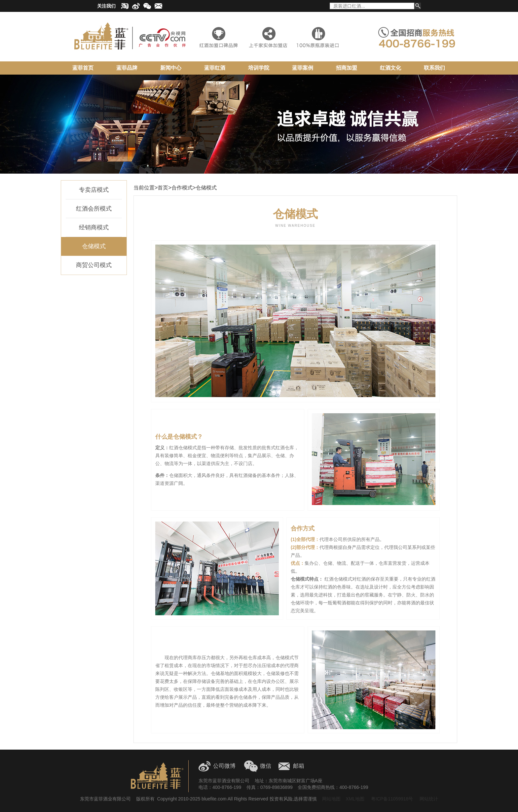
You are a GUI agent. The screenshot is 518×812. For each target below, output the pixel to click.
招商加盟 (347, 68)
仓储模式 (94, 246)
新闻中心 (171, 68)
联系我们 (434, 68)
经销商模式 (94, 227)
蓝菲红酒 (215, 68)
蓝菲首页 (83, 68)
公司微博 (224, 766)
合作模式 (182, 188)
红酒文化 (390, 68)
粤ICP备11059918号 (391, 799)
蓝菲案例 (303, 68)
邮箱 (299, 766)
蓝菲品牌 (127, 68)
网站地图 (331, 799)
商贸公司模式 (94, 265)
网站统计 (429, 799)
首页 (163, 188)
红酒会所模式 (94, 209)
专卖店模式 (94, 190)
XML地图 (355, 799)
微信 (266, 766)
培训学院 (259, 68)
